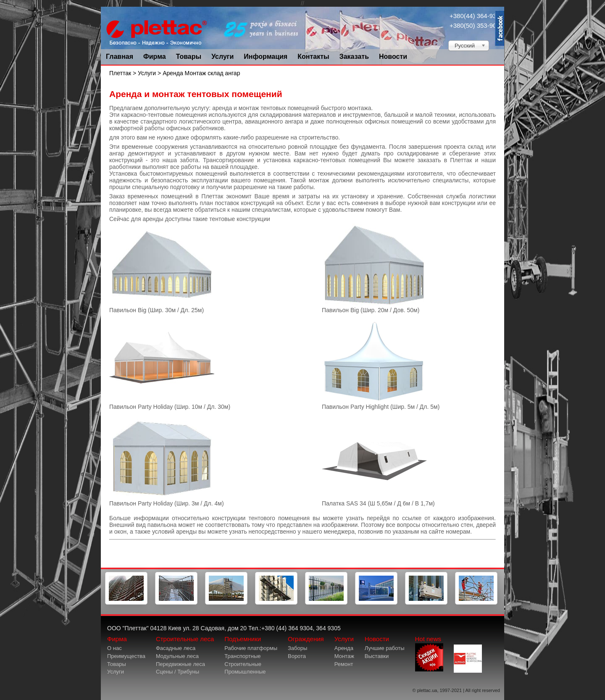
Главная (120, 57)
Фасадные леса (176, 648)
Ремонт (344, 664)
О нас (114, 648)
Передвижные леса (180, 664)
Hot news (429, 653)
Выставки (377, 656)
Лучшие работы (385, 648)
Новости (393, 57)
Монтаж (344, 656)
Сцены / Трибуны (178, 672)
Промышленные (245, 672)
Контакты (313, 57)
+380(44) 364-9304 (476, 16)
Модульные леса (177, 656)
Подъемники (243, 639)
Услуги (222, 57)
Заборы (297, 648)
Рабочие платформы (251, 648)
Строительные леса (185, 639)
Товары (189, 57)
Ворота (297, 656)
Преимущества (126, 656)
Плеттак (120, 73)
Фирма (155, 57)
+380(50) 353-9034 (476, 25)
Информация (266, 57)
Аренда (344, 648)
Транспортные (242, 656)
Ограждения (306, 639)
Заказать (354, 57)
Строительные (243, 664)
